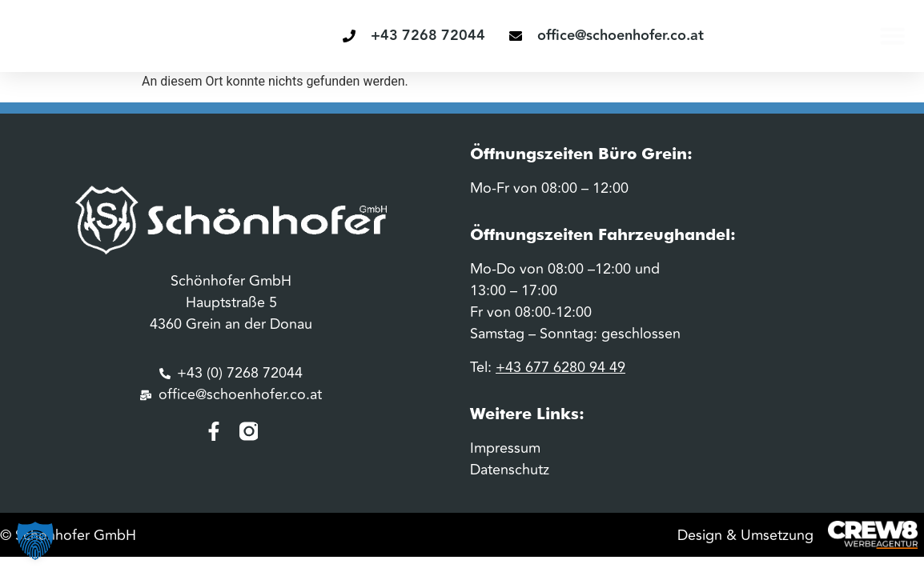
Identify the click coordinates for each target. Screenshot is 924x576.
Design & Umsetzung (745, 535)
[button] (893, 36)
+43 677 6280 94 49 (560, 367)
